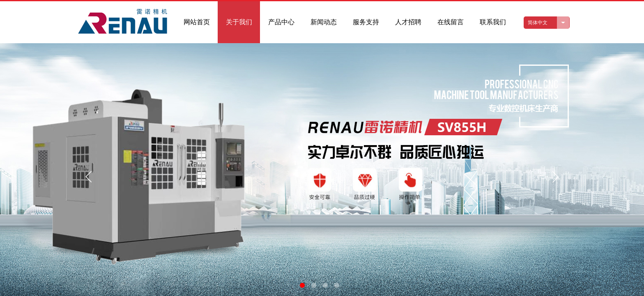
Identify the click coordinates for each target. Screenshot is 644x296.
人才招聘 (408, 22)
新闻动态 (324, 22)
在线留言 (451, 22)
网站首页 (197, 22)
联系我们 (493, 22)
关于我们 (239, 22)
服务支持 (366, 22)
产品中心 (281, 22)
